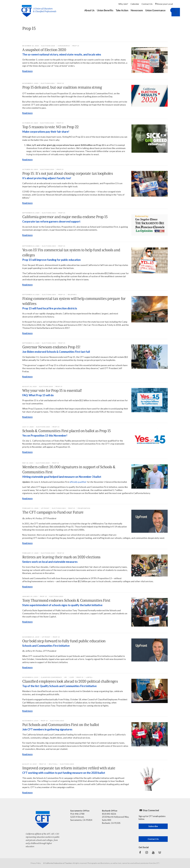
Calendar (135, 4)
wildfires (72, 295)
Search (170, 10)
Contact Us (147, 4)
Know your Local (165, 4)
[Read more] (150, 60)
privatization (84, 508)
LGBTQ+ (89, 677)
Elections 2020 (48, 46)
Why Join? (123, 4)
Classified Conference (51, 677)
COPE (72, 677)
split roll (53, 764)
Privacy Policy (36, 863)
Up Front (45, 508)
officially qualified (78, 482)
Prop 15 (76, 46)
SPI (66, 677)
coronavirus (64, 46)
